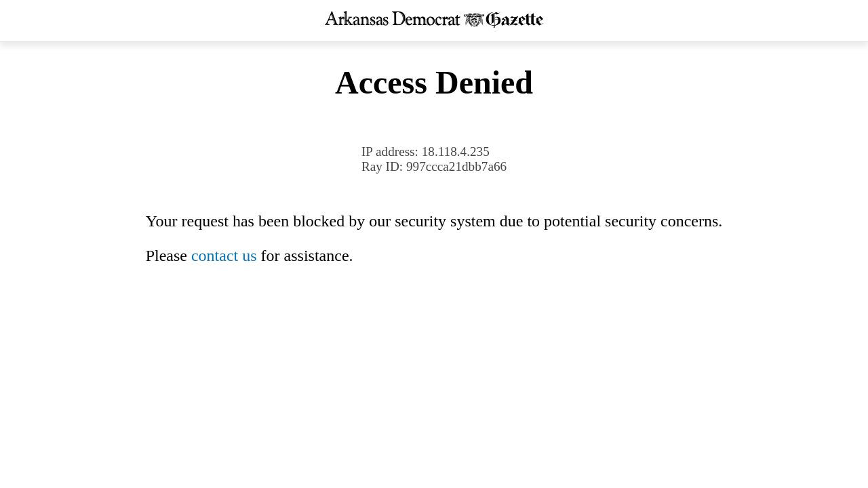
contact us (224, 256)
